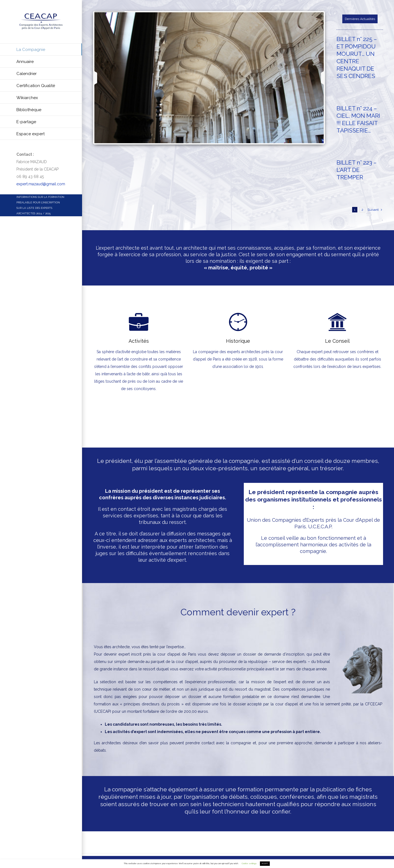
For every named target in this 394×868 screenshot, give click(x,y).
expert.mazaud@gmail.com (41, 184)
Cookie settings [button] (249, 863)
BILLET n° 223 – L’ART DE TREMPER (357, 170)
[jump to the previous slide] (101, 78)
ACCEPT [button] (265, 864)
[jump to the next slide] (318, 78)
